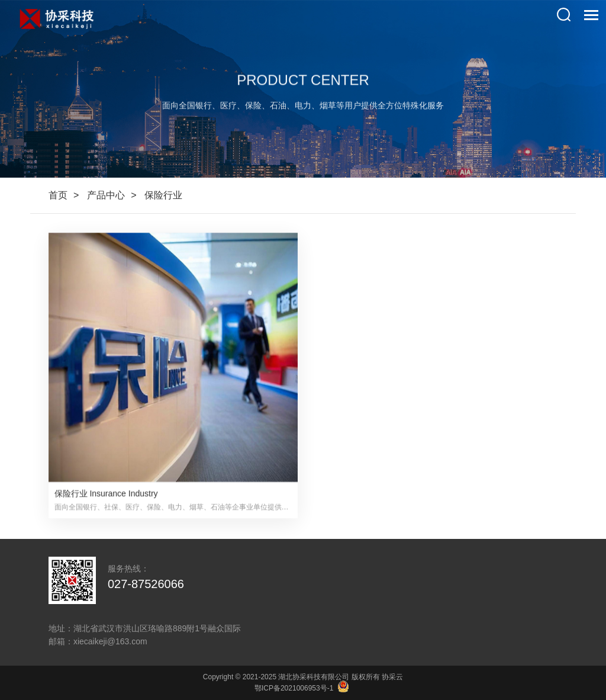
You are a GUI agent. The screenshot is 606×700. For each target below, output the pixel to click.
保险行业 (163, 195)
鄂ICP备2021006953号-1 (294, 688)
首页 (58, 195)
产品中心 (106, 195)
